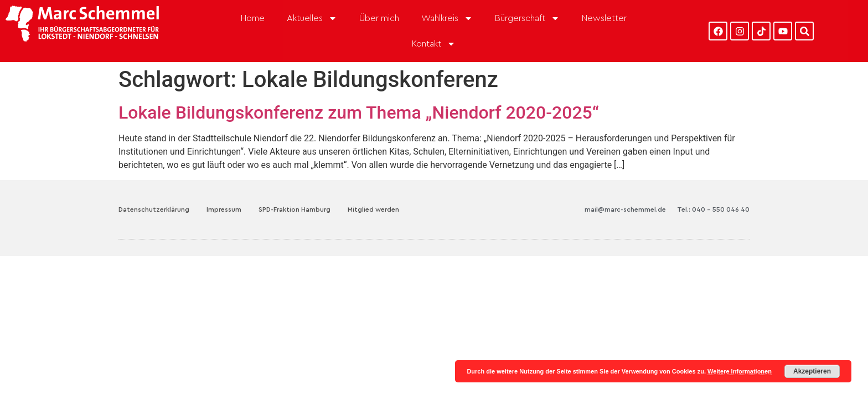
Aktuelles (312, 18)
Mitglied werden (373, 195)
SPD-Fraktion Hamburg (294, 195)
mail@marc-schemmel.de (625, 195)
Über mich (379, 18)
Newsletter (604, 18)
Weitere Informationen (740, 371)
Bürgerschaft (527, 18)
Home (253, 18)
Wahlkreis (447, 18)
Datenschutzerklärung (154, 195)
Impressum (224, 195)
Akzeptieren (812, 371)
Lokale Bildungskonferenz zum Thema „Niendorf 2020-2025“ (359, 98)
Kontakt (434, 44)
